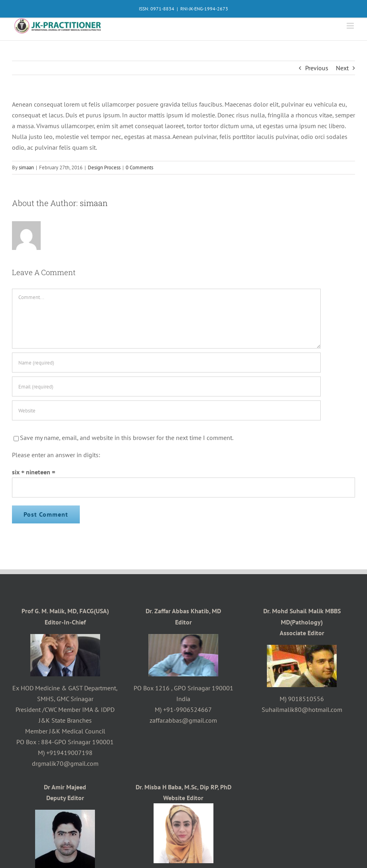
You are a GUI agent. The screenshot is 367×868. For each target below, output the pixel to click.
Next (342, 68)
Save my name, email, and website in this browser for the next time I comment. (127, 438)
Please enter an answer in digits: (56, 455)
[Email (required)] (166, 386)
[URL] (166, 410)
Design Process (104, 167)
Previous (317, 68)
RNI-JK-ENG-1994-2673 (204, 9)
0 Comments (139, 167)
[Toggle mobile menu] (351, 26)
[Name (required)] (166, 363)
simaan (26, 167)
